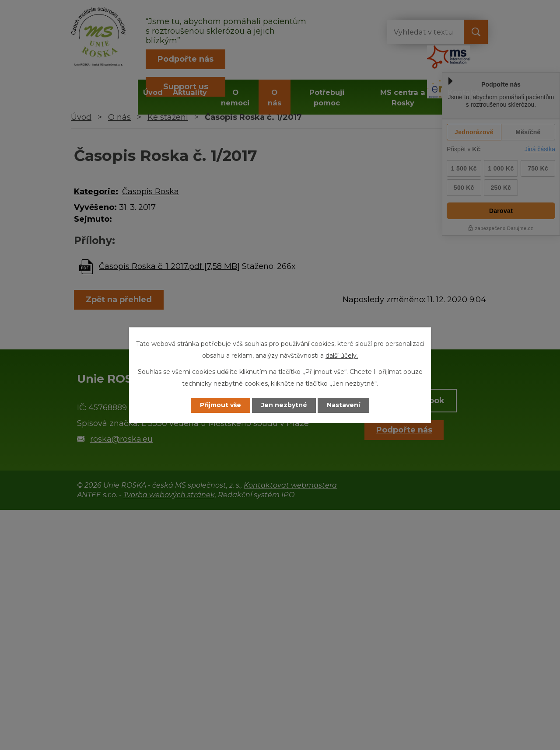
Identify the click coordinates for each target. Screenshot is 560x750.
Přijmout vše (220, 405)
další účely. (342, 356)
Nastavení (344, 405)
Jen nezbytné (284, 405)
